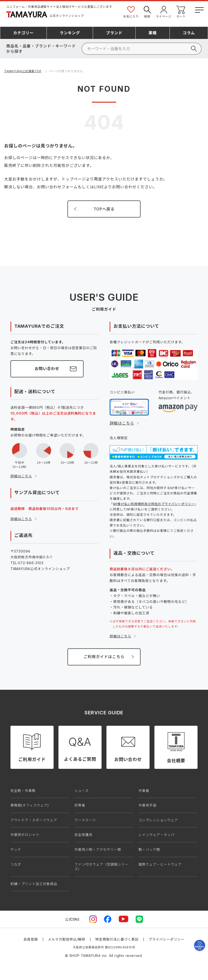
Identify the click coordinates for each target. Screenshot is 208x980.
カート (181, 12)
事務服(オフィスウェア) (30, 805)
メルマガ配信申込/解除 (67, 939)
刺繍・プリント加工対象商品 (34, 884)
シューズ (82, 791)
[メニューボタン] (199, 9)
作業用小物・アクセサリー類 (98, 849)
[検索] (142, 49)
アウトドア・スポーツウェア (34, 820)
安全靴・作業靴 (23, 791)
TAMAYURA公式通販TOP (23, 71)
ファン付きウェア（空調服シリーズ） (102, 867)
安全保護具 (84, 835)
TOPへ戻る (104, 209)
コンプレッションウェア (158, 820)
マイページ (164, 12)
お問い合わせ (47, 369)
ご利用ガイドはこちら (104, 657)
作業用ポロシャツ (25, 835)
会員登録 (31, 939)
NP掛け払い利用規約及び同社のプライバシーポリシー (154, 504)
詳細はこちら (21, 476)
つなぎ (16, 864)
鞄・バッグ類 (149, 849)
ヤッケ (16, 849)
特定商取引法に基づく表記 (117, 939)
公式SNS (72, 919)
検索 (147, 12)
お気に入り (131, 12)
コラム (189, 33)
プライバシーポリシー (167, 939)
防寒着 (80, 805)
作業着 (144, 791)
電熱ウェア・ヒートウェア (160, 864)
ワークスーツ (85, 820)
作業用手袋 (147, 805)
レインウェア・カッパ (156, 835)
